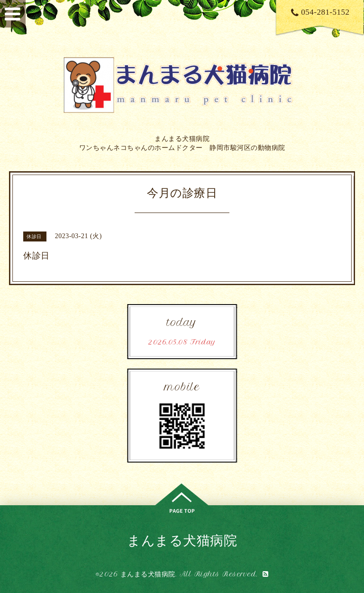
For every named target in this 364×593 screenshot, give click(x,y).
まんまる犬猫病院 (182, 540)
